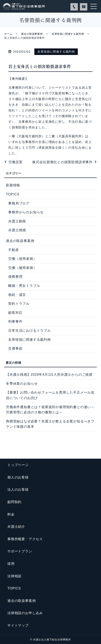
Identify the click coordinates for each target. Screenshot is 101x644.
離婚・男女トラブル (24, 286)
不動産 (13, 250)
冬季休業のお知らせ (22, 384)
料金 (11, 514)
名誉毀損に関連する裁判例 (68, 34)
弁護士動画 (17, 221)
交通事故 (15, 348)
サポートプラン (20, 551)
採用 (11, 564)
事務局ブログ (19, 203)
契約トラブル (19, 304)
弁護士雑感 (17, 230)
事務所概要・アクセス (25, 539)
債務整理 (15, 277)
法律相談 (14, 576)
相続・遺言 (17, 295)
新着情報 (13, 185)
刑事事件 (15, 321)
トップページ (18, 465)
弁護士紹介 (16, 527)
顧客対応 (15, 313)
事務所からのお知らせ (26, 212)
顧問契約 (14, 502)
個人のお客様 (18, 477)
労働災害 (15, 162)
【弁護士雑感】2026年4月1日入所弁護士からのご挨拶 (49, 375)
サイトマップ (18, 625)
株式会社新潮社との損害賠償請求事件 (62, 162)
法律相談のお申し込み (25, 613)
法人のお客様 (18, 490)
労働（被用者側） (22, 268)
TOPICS (13, 194)
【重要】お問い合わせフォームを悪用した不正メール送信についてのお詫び (50, 395)
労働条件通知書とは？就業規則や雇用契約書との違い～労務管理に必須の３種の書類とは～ (50, 410)
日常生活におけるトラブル (30, 331)
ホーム (8, 34)
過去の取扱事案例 (32, 34)
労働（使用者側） (22, 259)
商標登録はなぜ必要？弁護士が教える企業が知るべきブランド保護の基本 (50, 424)
